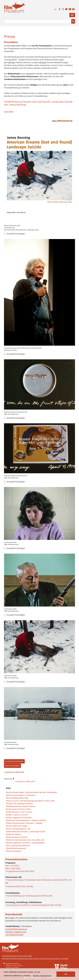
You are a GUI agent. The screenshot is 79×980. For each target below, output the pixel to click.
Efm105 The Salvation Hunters (19, 803)
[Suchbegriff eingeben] (38, 21)
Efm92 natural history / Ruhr (18, 809)
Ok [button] (66, 974)
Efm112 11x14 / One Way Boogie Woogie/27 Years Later (30, 801)
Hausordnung (45, 959)
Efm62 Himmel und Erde (17, 837)
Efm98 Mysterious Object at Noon (21, 806)
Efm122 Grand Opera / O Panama (21, 795)
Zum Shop (9, 111)
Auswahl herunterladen (14, 761)
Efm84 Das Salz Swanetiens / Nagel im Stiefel (26, 820)
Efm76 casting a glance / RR (18, 829)
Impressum (56, 959)
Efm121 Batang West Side (17, 798)
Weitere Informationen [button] (42, 976)
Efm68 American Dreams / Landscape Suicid (25, 831)
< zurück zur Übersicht (14, 772)
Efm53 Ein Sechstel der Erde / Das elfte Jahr (25, 840)
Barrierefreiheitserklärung (17, 959)
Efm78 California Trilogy (17, 826)
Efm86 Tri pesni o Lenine (17, 815)
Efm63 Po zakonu (14, 834)
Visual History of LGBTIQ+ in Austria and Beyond (34, 905)
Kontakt (65, 959)
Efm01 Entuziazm (14, 851)
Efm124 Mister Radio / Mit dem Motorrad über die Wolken (31, 792)
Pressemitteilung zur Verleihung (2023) (29, 896)
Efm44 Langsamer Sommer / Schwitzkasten (25, 843)
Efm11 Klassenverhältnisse (18, 845)
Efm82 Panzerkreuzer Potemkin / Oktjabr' (24, 823)
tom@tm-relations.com (16, 932)
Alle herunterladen (12, 766)
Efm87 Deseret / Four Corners (19, 812)
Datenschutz (33, 959)
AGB (4, 959)
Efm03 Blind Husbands (16, 848)
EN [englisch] (55, 9)
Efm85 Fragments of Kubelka (19, 817)
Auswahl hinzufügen (14, 234)
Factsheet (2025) (20, 886)
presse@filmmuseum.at (16, 929)
